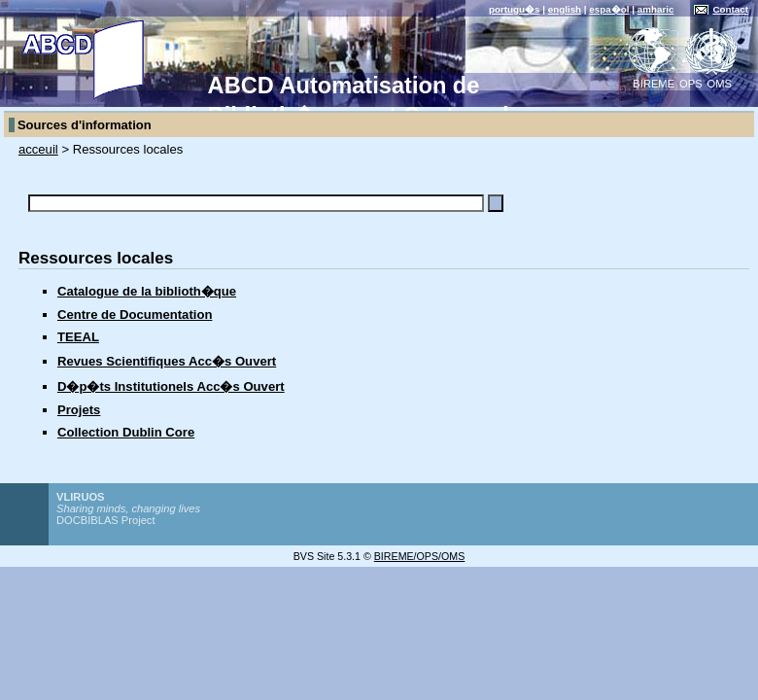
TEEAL (78, 337)
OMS (720, 84)
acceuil (38, 149)
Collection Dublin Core (126, 432)
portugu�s (515, 9)
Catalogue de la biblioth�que (147, 291)
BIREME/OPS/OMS (420, 556)
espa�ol (609, 9)
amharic (656, 9)
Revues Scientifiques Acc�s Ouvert (167, 361)
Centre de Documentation (135, 315)
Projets (79, 410)
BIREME (654, 84)
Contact (730, 9)
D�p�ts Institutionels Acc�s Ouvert (171, 386)
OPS (691, 84)
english (565, 9)
